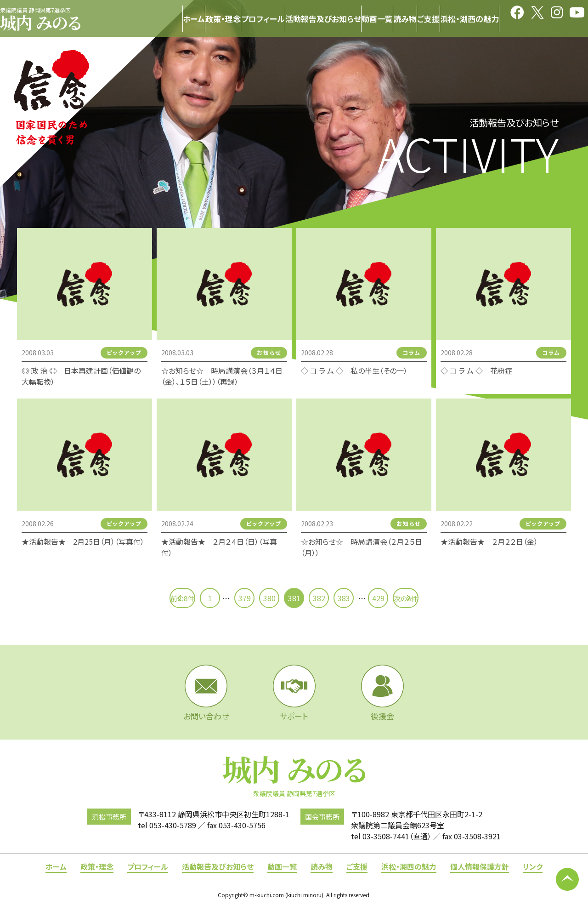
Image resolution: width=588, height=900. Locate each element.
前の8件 (161, 598)
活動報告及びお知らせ (218, 866)
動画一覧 (282, 866)
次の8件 (427, 598)
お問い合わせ (206, 693)
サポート (294, 693)
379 (245, 598)
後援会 (382, 693)
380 (269, 598)
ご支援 (357, 866)
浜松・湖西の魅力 (409, 866)
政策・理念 (97, 866)
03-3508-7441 (386, 836)
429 (378, 598)
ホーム (56, 866)
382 (319, 598)
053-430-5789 (173, 825)
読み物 (322, 866)
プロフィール (148, 866)
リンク (533, 866)
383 (344, 598)
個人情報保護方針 (480, 866)
